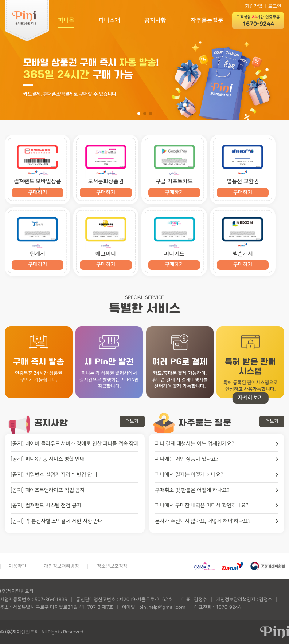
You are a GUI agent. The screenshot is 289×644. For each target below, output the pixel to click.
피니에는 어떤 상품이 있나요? (187, 459)
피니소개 (109, 20)
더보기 (132, 421)
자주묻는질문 (207, 20)
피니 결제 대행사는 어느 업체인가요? (195, 444)
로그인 (275, 6)
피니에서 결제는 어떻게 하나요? (189, 475)
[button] (139, 114)
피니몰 (66, 20)
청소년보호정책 (112, 566)
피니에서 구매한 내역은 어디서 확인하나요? (202, 505)
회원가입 (254, 6)
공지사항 (155, 20)
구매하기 (106, 192)
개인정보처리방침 (62, 566)
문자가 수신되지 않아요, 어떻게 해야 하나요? (203, 521)
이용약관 (17, 566)
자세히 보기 (251, 398)
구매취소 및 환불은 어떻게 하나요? (192, 490)
